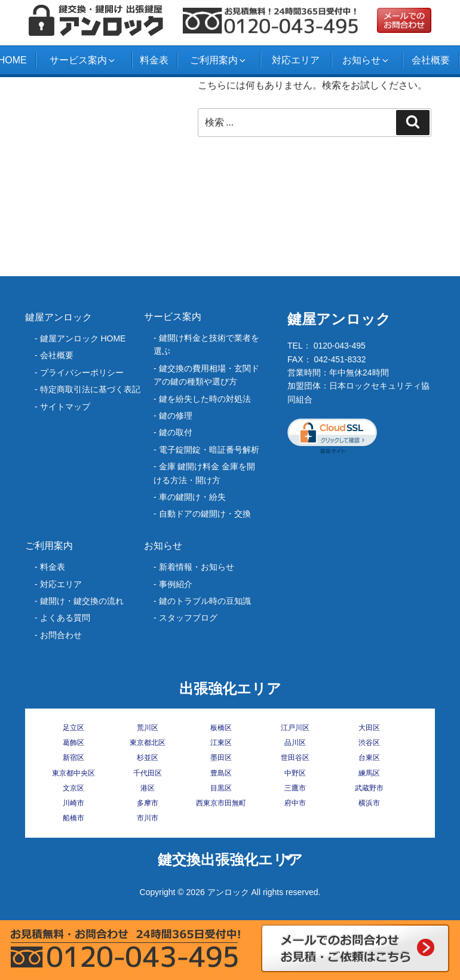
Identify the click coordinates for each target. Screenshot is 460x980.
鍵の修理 (176, 416)
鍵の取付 (176, 432)
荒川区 (148, 728)
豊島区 (221, 773)
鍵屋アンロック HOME (83, 338)
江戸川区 (295, 728)
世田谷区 (295, 758)
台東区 (369, 758)
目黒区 (221, 788)
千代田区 (148, 773)
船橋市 (73, 818)
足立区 (73, 728)
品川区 (295, 743)
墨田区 (221, 758)
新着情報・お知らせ (197, 567)
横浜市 (369, 803)
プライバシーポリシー (82, 373)
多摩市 (148, 803)
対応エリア (296, 60)
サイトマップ (65, 407)
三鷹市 (295, 788)
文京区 (73, 788)
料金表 (154, 60)
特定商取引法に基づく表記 (90, 389)
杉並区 (148, 758)
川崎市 (73, 803)
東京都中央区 (73, 773)
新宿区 (73, 758)
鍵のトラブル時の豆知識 (205, 601)
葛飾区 (73, 743)
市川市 (148, 818)
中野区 (295, 773)
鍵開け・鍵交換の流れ (82, 601)
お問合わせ (61, 635)
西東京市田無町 (221, 803)
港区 (148, 788)
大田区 (369, 728)
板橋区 (221, 728)
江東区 (221, 743)
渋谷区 (369, 743)
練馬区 (369, 773)
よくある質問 (65, 618)
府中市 (295, 803)
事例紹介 (176, 584)
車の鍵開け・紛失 (192, 497)
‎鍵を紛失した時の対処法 (205, 399)
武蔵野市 (369, 788)
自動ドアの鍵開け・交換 (205, 514)
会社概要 (431, 60)
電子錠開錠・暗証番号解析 (209, 450)
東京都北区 (148, 743)
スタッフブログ (188, 618)
